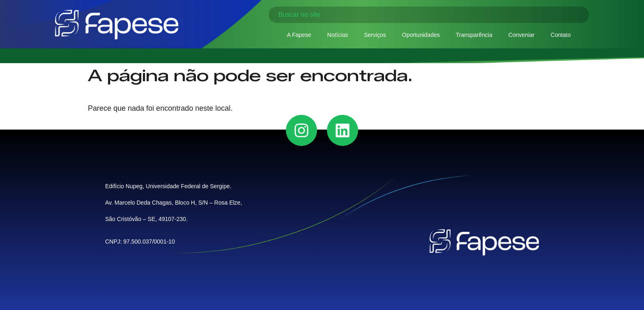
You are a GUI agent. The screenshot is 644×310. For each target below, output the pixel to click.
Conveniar (522, 35)
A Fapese (299, 35)
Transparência (474, 35)
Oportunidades (421, 35)
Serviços (375, 35)
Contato (561, 35)
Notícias (338, 35)
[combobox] (429, 15)
